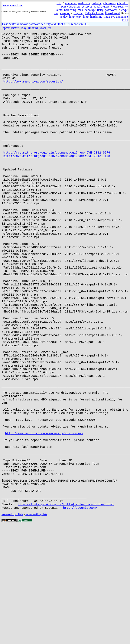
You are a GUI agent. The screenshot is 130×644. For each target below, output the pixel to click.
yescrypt (87, 6)
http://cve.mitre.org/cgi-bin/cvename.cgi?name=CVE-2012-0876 (57, 179)
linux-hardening (93, 17)
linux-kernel (112, 13)
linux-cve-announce (116, 17)
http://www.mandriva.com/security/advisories (44, 523)
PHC (125, 20)
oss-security (121, 6)
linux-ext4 (75, 17)
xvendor (65, 13)
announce (71, 3)
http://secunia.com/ (80, 614)
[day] (24, 28)
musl (81, 10)
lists (59, 3)
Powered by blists (12, 620)
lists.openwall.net (12, 5)
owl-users (84, 3)
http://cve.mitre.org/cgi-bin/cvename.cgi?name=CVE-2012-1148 (57, 184)
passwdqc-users (71, 6)
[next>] (16, 28)
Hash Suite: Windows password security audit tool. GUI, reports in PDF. (46, 24)
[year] (42, 28)
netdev (64, 17)
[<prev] (6, 28)
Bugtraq (78, 13)
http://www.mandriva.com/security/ (33, 93)
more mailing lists (36, 620)
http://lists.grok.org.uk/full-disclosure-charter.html (66, 609)
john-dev (122, 3)
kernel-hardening (66, 10)
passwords (111, 10)
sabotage (90, 10)
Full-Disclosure (94, 13)
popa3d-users (101, 6)
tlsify (100, 10)
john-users (109, 3)
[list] (49, 28)
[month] (33, 28)
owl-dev (96, 3)
